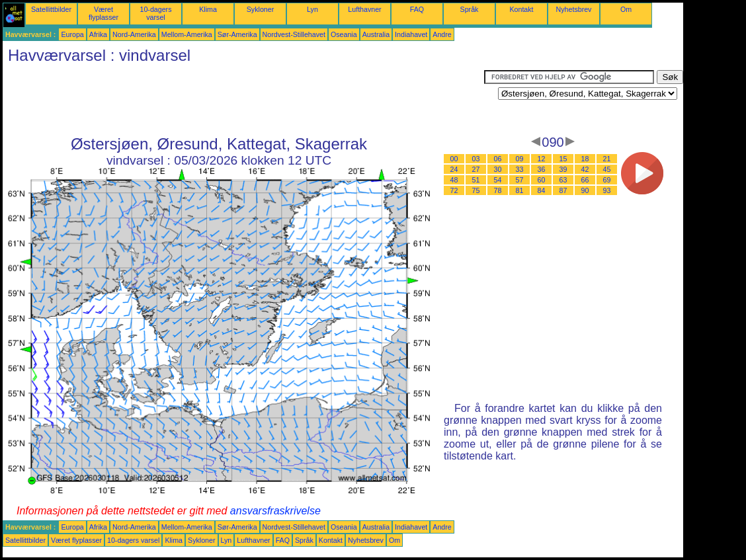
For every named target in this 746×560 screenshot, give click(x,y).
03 (476, 159)
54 (498, 180)
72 (454, 190)
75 (476, 190)
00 (454, 159)
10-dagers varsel (156, 13)
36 (542, 169)
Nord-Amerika (134, 34)
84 (542, 190)
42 (585, 169)
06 (498, 159)
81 (520, 190)
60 (542, 180)
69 (607, 180)
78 (498, 190)
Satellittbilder (51, 9)
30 (498, 169)
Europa (72, 34)
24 (454, 169)
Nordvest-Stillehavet (294, 34)
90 (585, 190)
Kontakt (521, 9)
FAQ (417, 9)
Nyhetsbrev (574, 9)
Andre (442, 34)
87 (563, 190)
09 (520, 159)
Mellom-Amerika (187, 34)
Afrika (98, 34)
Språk (470, 9)
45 (607, 169)
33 (520, 169)
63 (563, 180)
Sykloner (260, 9)
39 (563, 169)
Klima (208, 9)
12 (542, 159)
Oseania (344, 34)
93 (607, 190)
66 (585, 180)
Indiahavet (411, 34)
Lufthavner (364, 9)
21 (607, 159)
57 (520, 180)
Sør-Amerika (237, 34)
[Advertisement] (243, 100)
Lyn (312, 9)
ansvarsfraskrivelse (275, 511)
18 (585, 159)
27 (476, 169)
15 (563, 159)
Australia (376, 34)
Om (626, 9)
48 (454, 180)
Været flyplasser (104, 13)
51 (476, 180)
